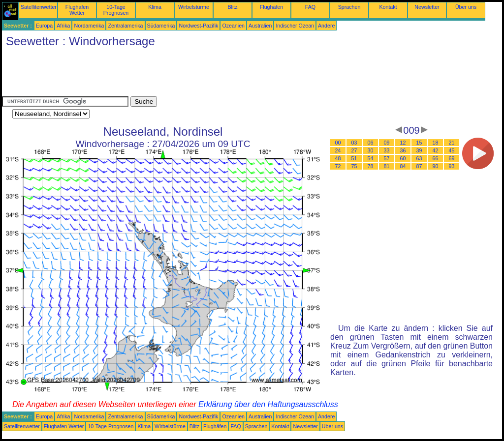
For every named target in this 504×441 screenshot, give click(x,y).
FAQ (310, 7)
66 (436, 158)
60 (403, 158)
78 (371, 166)
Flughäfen (271, 7)
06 (371, 143)
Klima (155, 7)
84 (403, 166)
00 (338, 143)
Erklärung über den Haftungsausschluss (268, 404)
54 (371, 158)
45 (452, 150)
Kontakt (388, 7)
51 (354, 158)
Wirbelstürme (194, 7)
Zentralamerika (125, 26)
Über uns (466, 7)
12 (403, 143)
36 (403, 150)
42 (436, 150)
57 (387, 158)
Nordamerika (89, 26)
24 (338, 150)
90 (436, 166)
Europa (44, 26)
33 (387, 150)
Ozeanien (233, 26)
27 (354, 150)
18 (436, 143)
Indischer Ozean (295, 26)
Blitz (232, 7)
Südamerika (161, 26)
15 (419, 143)
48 (338, 158)
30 (371, 150)
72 (338, 166)
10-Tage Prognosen (116, 10)
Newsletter (427, 7)
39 (419, 150)
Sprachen (349, 7)
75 (354, 166)
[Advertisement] (181, 74)
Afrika (63, 26)
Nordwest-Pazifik (198, 26)
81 (387, 166)
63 (419, 158)
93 (452, 166)
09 (387, 143)
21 (452, 143)
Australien (260, 26)
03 (354, 143)
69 (452, 158)
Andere (326, 26)
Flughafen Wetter (77, 10)
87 (419, 166)
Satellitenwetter (39, 7)
